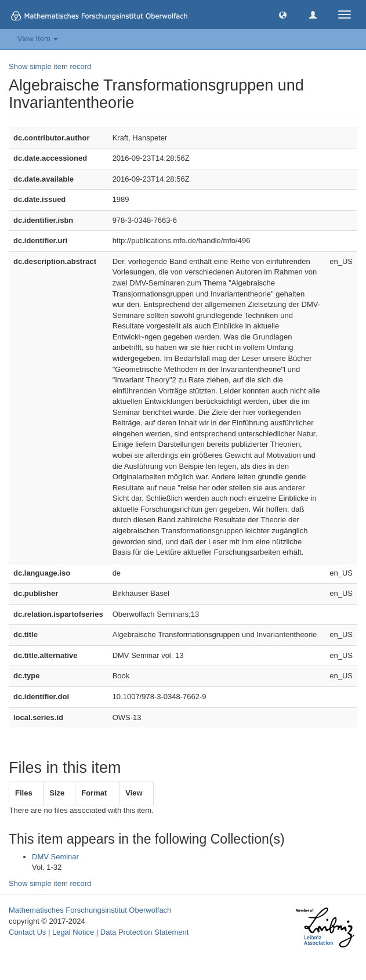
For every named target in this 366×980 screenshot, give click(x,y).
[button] (283, 14)
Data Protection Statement (144, 932)
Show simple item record (50, 66)
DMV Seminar (55, 857)
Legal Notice (73, 932)
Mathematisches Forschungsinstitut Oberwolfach (90, 910)
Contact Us (27, 932)
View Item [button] (38, 39)
